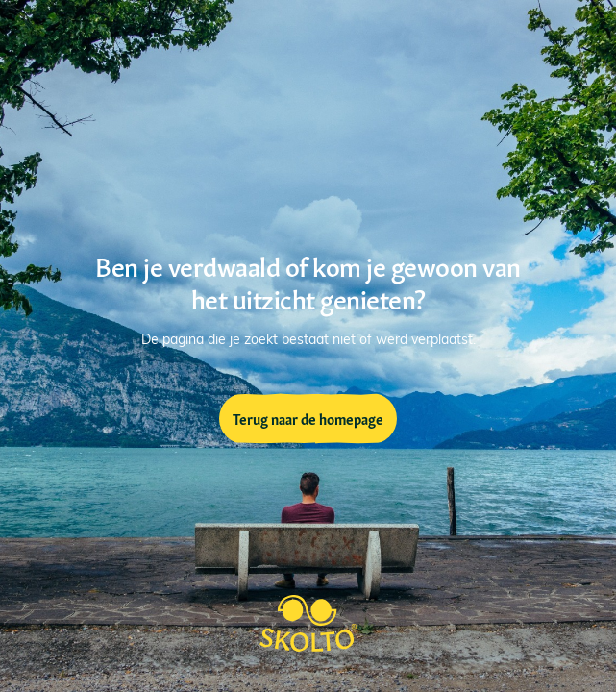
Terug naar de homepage (308, 418)
